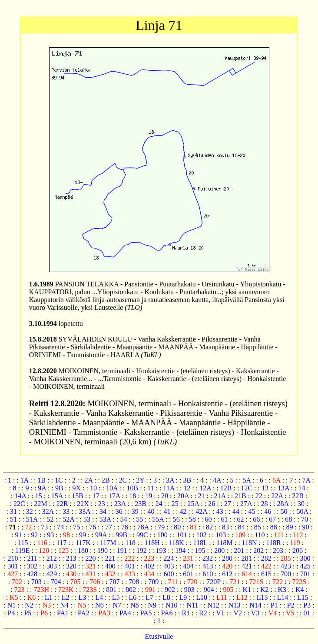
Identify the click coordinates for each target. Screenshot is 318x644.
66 (256, 519)
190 (103, 550)
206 (298, 550)
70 (305, 519)
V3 (255, 613)
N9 (152, 605)
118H (152, 543)
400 (110, 566)
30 (301, 504)
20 (165, 496)
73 (44, 527)
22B (298, 496)
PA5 (146, 613)
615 (266, 574)
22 (259, 496)
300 (305, 558)
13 (265, 488)
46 (268, 511)
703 (36, 582)
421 (247, 566)
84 (242, 527)
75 (76, 527)
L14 (282, 597)
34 (103, 511)
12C (247, 488)
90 (305, 527)
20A (183, 496)
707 (114, 582)
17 (96, 496)
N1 (12, 605)
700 (286, 574)
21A (220, 496)
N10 (172, 605)
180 (83, 550)
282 (266, 558)
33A (84, 511)
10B (132, 488)
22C (19, 504)
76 (93, 527)
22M (41, 504)
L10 (202, 597)
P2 (291, 605)
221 (110, 558)
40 (151, 511)
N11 (192, 605)
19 (149, 496)
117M (108, 543)
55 (139, 519)
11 (151, 488)
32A (48, 511)
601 (188, 574)
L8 (166, 597)
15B (78, 496)
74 (60, 527)
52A (68, 519)
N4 (64, 605)
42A (201, 511)
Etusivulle (159, 636)
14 (301, 488)
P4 (12, 613)
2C (123, 480)
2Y (140, 480)
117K (83, 543)
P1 (274, 605)
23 (102, 504)
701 (305, 574)
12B (226, 488)
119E (22, 550)
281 (247, 558)
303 (52, 566)
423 (286, 566)
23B (141, 504)
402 (149, 566)
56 (176, 519)
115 (23, 543)
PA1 (63, 613)
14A (20, 496)
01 (307, 613)
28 (265, 504)
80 (177, 527)
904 (209, 590)
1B (41, 480)
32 (30, 511)
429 (52, 574)
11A (169, 488)
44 (236, 511)
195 (200, 550)
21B (240, 496)
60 (209, 519)
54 (123, 519)
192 (142, 550)
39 (135, 511)
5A (247, 480)
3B (187, 480)
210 (13, 558)
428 (32, 574)
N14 (255, 605)
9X (77, 488)
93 (50, 535)
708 (134, 582)
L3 (82, 597)
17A (114, 496)
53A (105, 519)
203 (278, 550)
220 (91, 558)
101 (182, 535)
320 (71, 566)
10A (112, 488)
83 (225, 527)
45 (252, 511)
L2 (66, 597)
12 (187, 488)
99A (101, 535)
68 (288, 519)
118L (200, 543)
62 (240, 519)
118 (130, 543)
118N (250, 543)
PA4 (125, 613)
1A (25, 480)
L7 (149, 597)
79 (161, 527)
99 (83, 535)
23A (120, 504)
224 (169, 558)
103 (221, 535)
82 (209, 527)
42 (183, 511)
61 (225, 519)
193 (161, 550)
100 (162, 535)
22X (83, 504)
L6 (133, 597)
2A (88, 480)
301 (13, 566)
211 (32, 558)
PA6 (167, 613)
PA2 (84, 613)
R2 (203, 613)
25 (175, 504)
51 (13, 519)
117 (61, 543)
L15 (303, 597)
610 (208, 574)
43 (220, 511)
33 (66, 511)
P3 (307, 605)
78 (125, 527)
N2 (29, 605)
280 (227, 558)
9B (59, 488)
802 (131, 590)
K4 (300, 590)
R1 (186, 613)
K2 (265, 590)
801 (111, 590)
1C (59, 480)
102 (201, 535)
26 (212, 504)
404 (188, 566)
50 (284, 511)
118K (177, 543)
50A (302, 511)
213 (71, 558)
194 (181, 550)
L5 (116, 597)
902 (170, 590)
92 (34, 535)
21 (202, 496)
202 (258, 550)
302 (32, 566)
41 (167, 511)
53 (87, 519)
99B (121, 535)
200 (219, 550)
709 (153, 582)
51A (32, 519)
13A (283, 488)
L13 (262, 597)
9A (42, 488)
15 (39, 496)
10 (93, 488)
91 (18, 535)
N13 (235, 605)
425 (305, 566)
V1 (220, 613)
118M (225, 543)
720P (213, 582)
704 (56, 582)
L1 (49, 597)
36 (119, 511)
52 (50, 519)
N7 (117, 605)
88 (274, 527)
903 (189, 590)
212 (52, 558)
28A (283, 504)
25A (194, 504)
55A (158, 519)
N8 (135, 605)
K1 (247, 590)
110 (260, 535)
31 (13, 511)
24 (159, 504)
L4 (99, 597)
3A (170, 480)
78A (143, 527)
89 (290, 527)
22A (277, 496)
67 (272, 519)
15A (57, 496)
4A (217, 480)
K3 (282, 590)
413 (208, 566)
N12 (213, 605)
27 (228, 504)
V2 (238, 613)
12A (205, 488)
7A (306, 480)
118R (273, 543)
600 (169, 574)
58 (192, 519)
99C (142, 535)
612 (227, 574)
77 (109, 527)
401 (130, 566)
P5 (28, 613)
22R (62, 504)
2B (106, 480)
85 (258, 527)
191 (122, 550)
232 (208, 558)
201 (239, 550)
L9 (183, 597)
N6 (99, 605)
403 (169, 566)
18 (132, 496)
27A (246, 504)
